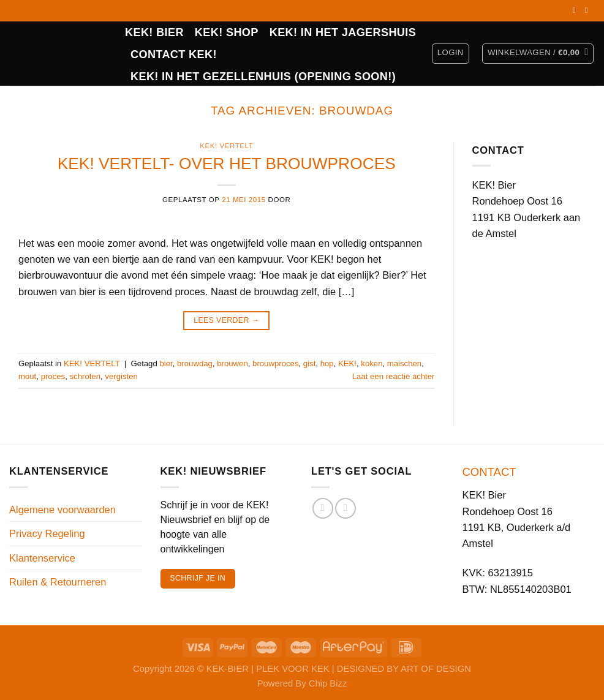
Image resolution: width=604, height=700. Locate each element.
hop (327, 363)
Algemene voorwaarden (62, 510)
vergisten (121, 376)
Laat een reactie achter (394, 376)
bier (166, 363)
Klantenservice (42, 558)
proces (53, 376)
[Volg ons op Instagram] (589, 10)
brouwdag (195, 363)
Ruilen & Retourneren (58, 582)
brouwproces (275, 363)
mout (27, 376)
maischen (404, 363)
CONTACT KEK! (174, 55)
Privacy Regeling (47, 533)
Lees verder (226, 321)
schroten (85, 376)
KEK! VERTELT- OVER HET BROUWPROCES (227, 164)
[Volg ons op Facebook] (576, 10)
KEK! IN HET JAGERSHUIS (343, 32)
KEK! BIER (154, 32)
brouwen (232, 363)
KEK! (347, 363)
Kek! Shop (227, 32)
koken (372, 363)
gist (310, 363)
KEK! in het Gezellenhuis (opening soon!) (263, 77)
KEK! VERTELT (226, 146)
